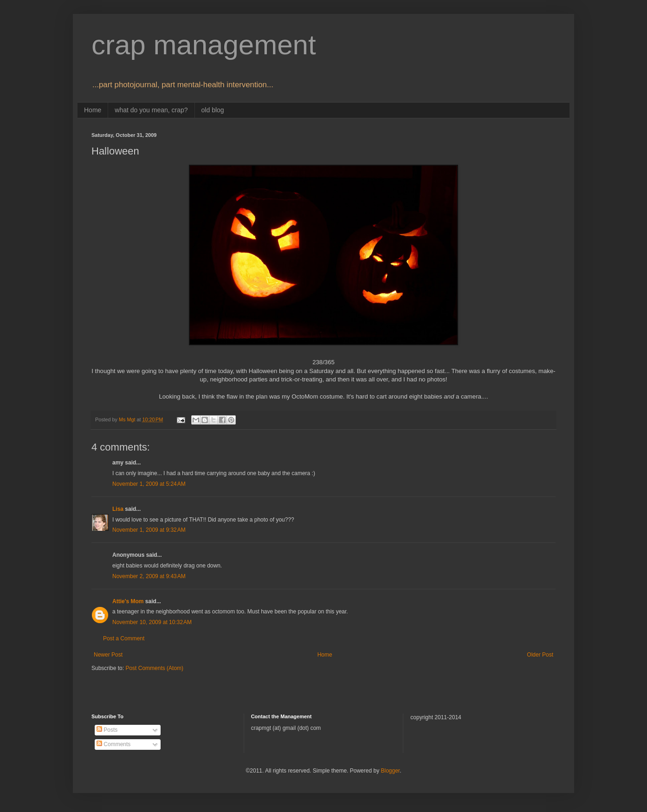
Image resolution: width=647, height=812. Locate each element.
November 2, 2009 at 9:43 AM (149, 576)
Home (93, 110)
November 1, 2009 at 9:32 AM (149, 530)
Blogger (390, 771)
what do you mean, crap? (151, 110)
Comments (113, 744)
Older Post (540, 655)
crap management (204, 45)
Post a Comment (124, 638)
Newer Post (108, 655)
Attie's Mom (128, 601)
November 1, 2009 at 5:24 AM (149, 484)
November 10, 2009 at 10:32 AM (152, 622)
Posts (107, 730)
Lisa (118, 509)
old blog (213, 110)
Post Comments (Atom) (154, 668)
